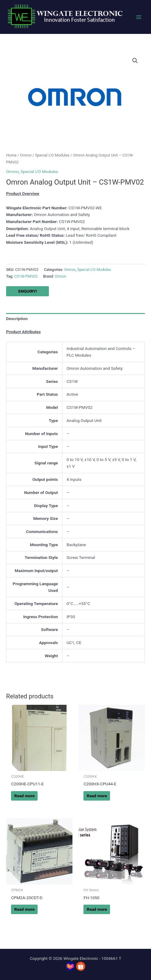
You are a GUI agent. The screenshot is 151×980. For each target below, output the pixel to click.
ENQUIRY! (28, 291)
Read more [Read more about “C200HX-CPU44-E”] (97, 796)
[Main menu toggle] (139, 17)
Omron (26, 155)
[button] (135, 61)
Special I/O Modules (52, 155)
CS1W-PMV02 (26, 276)
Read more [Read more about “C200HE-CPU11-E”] (24, 796)
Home (11, 155)
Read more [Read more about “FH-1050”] (97, 909)
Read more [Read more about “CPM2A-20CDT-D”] (24, 909)
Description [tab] (17, 319)
